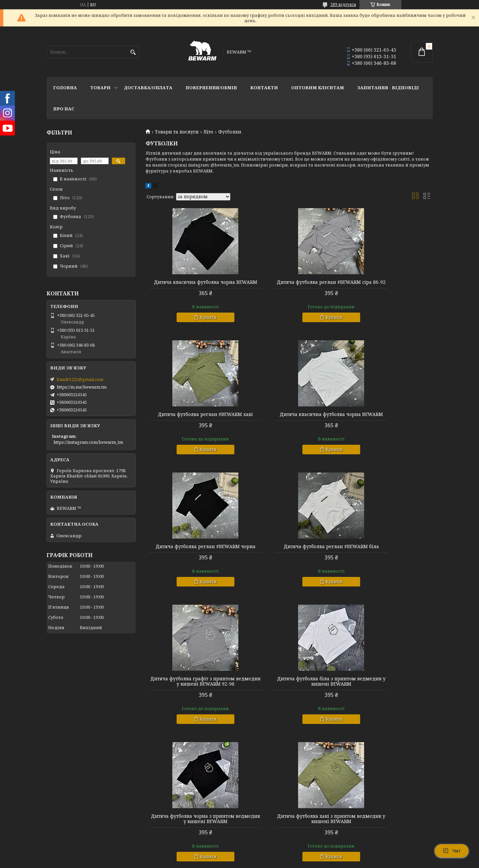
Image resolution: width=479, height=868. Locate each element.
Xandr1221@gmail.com (80, 379)
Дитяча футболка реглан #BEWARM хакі (387, 285)
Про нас (64, 109)
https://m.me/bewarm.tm (82, 387)
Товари (100, 88)
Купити (194, 322)
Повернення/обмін (211, 88)
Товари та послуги (177, 132)
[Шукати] (133, 52)
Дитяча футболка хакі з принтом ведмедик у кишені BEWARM (191, 697)
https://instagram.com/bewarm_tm (88, 442)
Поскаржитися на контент (220, 862)
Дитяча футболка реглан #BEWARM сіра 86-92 (289, 285)
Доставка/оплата (148, 88)
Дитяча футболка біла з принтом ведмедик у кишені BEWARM (289, 560)
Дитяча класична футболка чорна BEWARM (191, 285)
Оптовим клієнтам (318, 88)
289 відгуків (343, 4)
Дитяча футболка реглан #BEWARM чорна (289, 422)
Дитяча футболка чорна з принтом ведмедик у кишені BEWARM (387, 560)
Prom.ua (276, 856)
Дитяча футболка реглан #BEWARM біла (387, 422)
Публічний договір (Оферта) (78, 834)
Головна (65, 88)
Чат (452, 851)
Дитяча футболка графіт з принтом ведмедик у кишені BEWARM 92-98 (191, 560)
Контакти (264, 88)
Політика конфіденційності (284, 862)
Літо (208, 132)
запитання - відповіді (388, 88)
